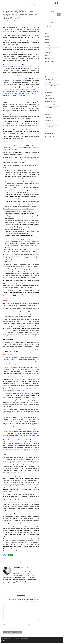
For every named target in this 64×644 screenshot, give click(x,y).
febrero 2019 (48, 77)
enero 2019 (48, 80)
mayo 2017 (47, 115)
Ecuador (47, 44)
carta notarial (24, 131)
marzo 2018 (48, 93)
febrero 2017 (48, 125)
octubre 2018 (48, 84)
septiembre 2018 (49, 87)
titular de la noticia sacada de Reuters (18, 445)
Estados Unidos (48, 47)
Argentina (47, 31)
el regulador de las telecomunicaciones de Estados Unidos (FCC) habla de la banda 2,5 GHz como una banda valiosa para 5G (21, 436)
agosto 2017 (48, 109)
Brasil (46, 34)
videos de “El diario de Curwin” (26, 395)
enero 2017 (48, 128)
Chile (46, 37)
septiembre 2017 (49, 106)
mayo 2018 (47, 90)
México (46, 56)
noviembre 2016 (49, 134)
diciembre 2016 (49, 131)
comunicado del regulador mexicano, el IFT (20, 462)
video (5, 149)
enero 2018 (48, 96)
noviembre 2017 (49, 103)
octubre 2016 (48, 137)
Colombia (47, 40)
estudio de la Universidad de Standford (15, 358)
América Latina (48, 28)
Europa (46, 50)
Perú (21, 564)
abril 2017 (47, 118)
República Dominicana (50, 63)
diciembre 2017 (49, 99)
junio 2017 (47, 112)
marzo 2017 (48, 122)
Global (46, 53)
